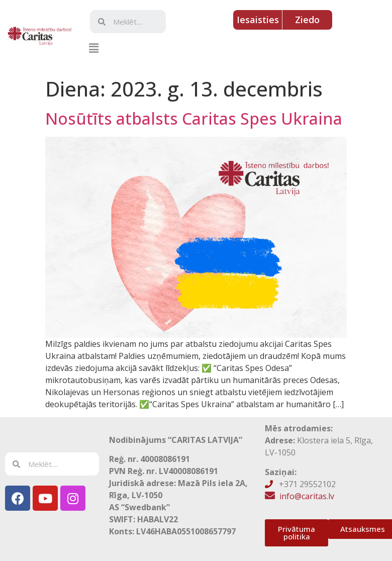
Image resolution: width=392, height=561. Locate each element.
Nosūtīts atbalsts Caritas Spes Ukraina (194, 118)
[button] (93, 48)
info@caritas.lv (307, 496)
